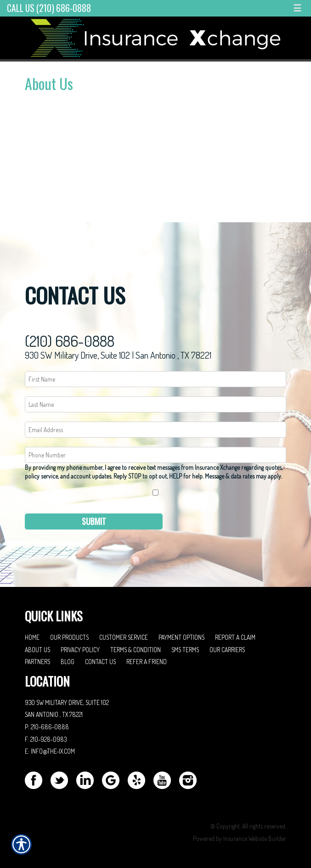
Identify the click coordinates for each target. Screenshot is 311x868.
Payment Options (181, 637)
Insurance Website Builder (255, 838)
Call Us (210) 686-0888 (49, 8)
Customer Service (124, 637)
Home (32, 637)
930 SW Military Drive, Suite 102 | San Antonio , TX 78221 (118, 355)
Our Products (69, 637)
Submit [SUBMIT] (94, 521)
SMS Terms (185, 650)
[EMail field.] (155, 430)
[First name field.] (155, 379)
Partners (37, 662)
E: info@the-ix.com (50, 751)
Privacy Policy (80, 650)
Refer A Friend (147, 662)
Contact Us (100, 662)
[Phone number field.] (155, 455)
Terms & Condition (136, 650)
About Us (37, 650)
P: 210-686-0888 (47, 727)
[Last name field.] (155, 404)
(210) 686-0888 (70, 341)
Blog (68, 662)
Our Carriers (227, 650)
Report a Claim (235, 637)
